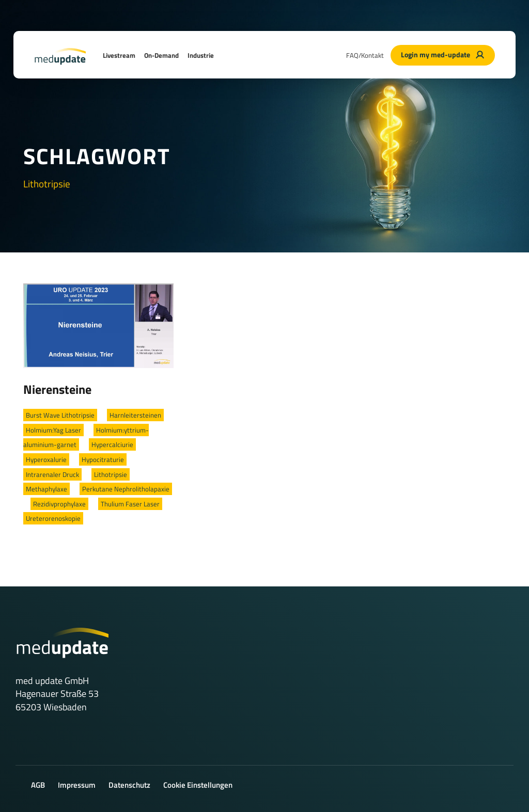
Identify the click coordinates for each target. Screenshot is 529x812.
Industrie (201, 55)
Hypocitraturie (103, 459)
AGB (38, 785)
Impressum (77, 785)
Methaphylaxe (46, 489)
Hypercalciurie (112, 444)
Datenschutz (129, 785)
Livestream (119, 55)
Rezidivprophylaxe (59, 504)
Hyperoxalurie (46, 459)
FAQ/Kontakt (365, 55)
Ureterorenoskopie (53, 518)
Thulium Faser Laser (130, 504)
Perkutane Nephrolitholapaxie (126, 489)
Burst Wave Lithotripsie (60, 415)
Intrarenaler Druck (52, 474)
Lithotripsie (111, 474)
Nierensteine (57, 389)
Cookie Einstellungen (198, 785)
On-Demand (161, 55)
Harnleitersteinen (135, 415)
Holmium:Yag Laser (53, 430)
